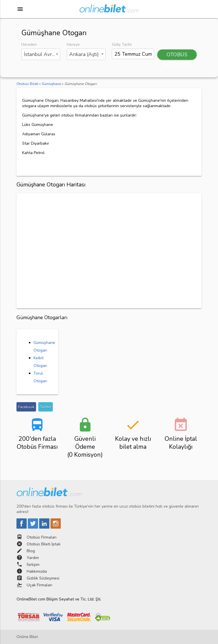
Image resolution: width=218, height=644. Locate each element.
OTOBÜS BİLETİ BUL (177, 55)
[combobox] (41, 54)
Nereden (29, 44)
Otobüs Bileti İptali (44, 544)
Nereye (73, 44)
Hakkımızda (37, 571)
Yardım (33, 558)
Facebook (26, 407)
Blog (31, 551)
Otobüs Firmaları (42, 537)
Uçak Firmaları (39, 585)
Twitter (46, 407)
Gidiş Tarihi (122, 44)
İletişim (33, 565)
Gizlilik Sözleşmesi (43, 578)
